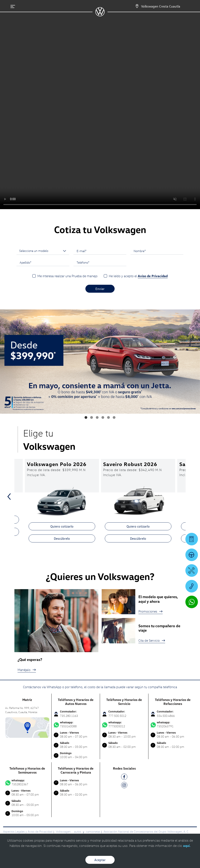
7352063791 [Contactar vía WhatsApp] (173, 724)
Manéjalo (27, 670)
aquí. (187, 846)
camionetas (93, 831)
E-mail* (82, 251)
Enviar (100, 289)
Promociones (151, 611)
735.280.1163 (69, 716)
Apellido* (25, 262)
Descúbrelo (62, 538)
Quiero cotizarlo (62, 526)
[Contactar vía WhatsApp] (192, 602)
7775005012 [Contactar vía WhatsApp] (124, 724)
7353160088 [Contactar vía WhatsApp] (76, 724)
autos (78, 831)
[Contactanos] (133, 6)
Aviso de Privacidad (153, 276)
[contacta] (27, 727)
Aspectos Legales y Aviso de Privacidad (28, 831)
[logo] (100, 15)
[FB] (124, 777)
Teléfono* (83, 262)
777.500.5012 (117, 716)
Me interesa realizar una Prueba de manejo (67, 276)
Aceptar (100, 860)
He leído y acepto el (138, 276)
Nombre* (140, 251)
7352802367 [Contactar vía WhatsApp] (27, 782)
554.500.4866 (166, 716)
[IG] (124, 786)
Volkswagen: (64, 831)
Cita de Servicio (152, 640)
